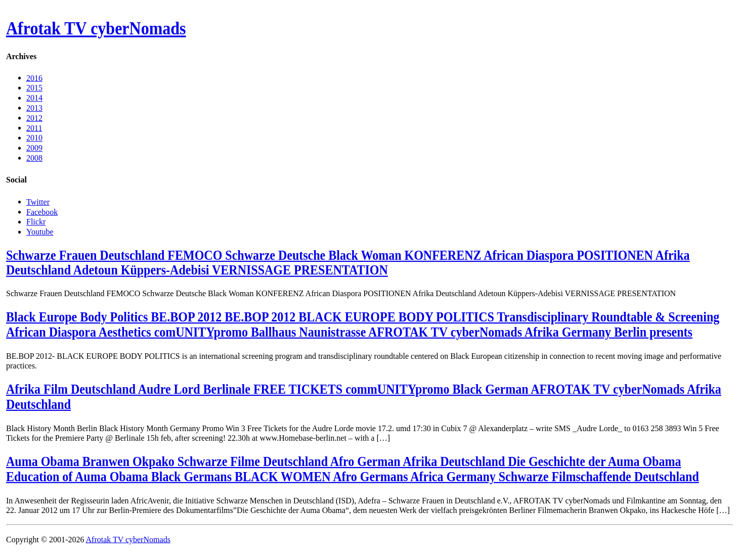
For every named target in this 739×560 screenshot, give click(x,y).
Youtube (40, 231)
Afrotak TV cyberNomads (96, 29)
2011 (34, 128)
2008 (34, 158)
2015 (34, 88)
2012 (34, 118)
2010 (34, 138)
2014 (34, 98)
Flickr (36, 222)
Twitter (38, 201)
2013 (34, 108)
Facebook (42, 212)
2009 (34, 148)
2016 (34, 78)
